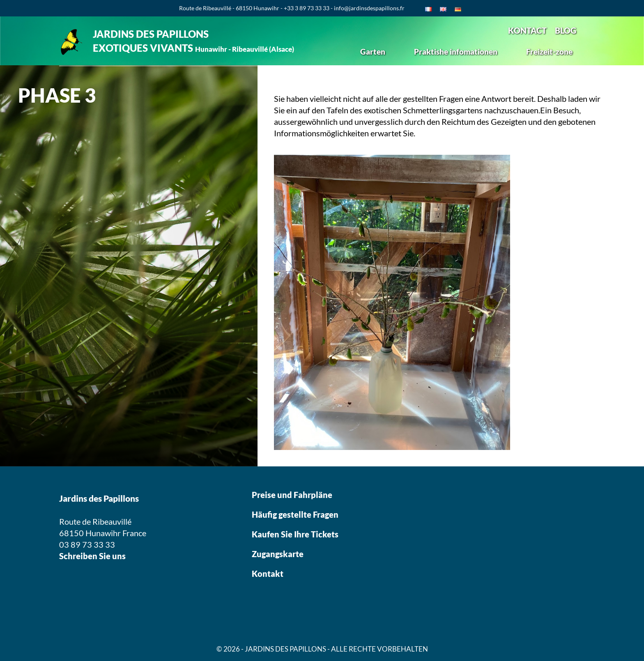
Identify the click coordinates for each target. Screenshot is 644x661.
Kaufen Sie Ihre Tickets (296, 534)
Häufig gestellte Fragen (295, 514)
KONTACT (527, 30)
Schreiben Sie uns (92, 556)
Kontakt (268, 574)
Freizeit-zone (549, 52)
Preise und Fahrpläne (292, 495)
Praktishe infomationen (456, 52)
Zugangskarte (278, 554)
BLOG (566, 30)
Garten (373, 52)
